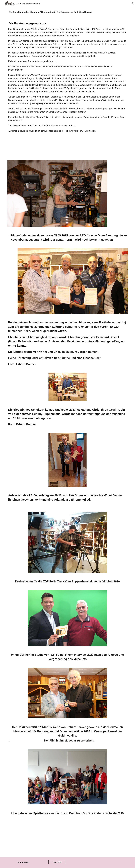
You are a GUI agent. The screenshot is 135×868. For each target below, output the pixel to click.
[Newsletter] (57, 862)
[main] (67, 12)
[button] (132, 3)
